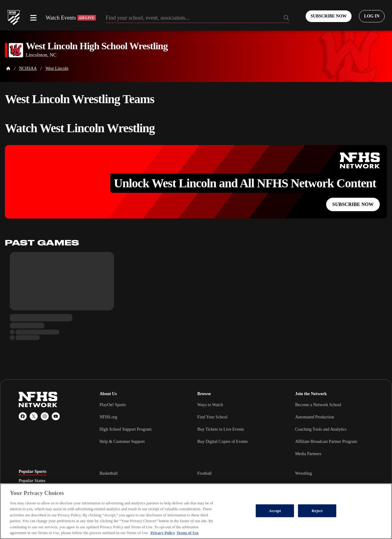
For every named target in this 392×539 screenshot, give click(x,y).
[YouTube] (56, 416)
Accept (275, 511)
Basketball (109, 473)
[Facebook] (23, 416)
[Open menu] (33, 18)
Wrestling (304, 473)
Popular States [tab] (32, 481)
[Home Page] (8, 69)
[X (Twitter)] (34, 416)
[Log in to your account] (372, 16)
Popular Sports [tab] (32, 472)
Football (204, 473)
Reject (317, 511)
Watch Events (71, 18)
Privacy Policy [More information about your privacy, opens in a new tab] (163, 533)
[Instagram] (45, 416)
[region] (196, 511)
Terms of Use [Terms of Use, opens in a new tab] (187, 533)
